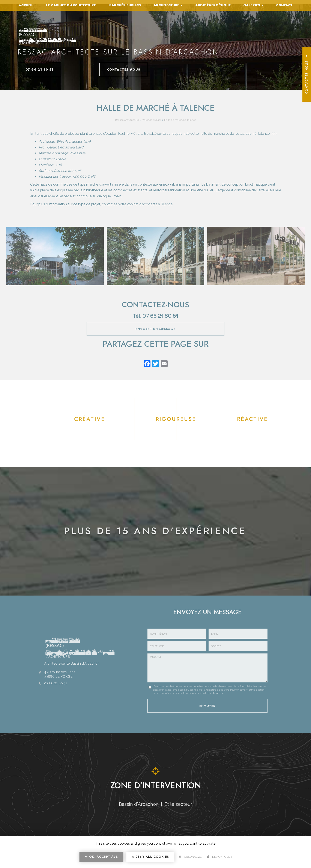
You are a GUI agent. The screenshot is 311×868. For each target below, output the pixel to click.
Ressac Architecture (127, 120)
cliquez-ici (218, 693)
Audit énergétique (213, 5)
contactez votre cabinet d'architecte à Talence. (137, 204)
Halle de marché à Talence (180, 120)
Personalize (190, 859)
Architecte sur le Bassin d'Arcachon (69, 662)
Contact (284, 5)
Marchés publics (125, 5)
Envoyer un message (155, 329)
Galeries (253, 5)
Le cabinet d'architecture (71, 5)
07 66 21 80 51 (48, 70)
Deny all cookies (150, 859)
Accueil (26, 5)
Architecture (168, 5)
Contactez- (116, 70)
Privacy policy (220, 859)
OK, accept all (101, 859)
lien (87, 141)
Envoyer (207, 705)
